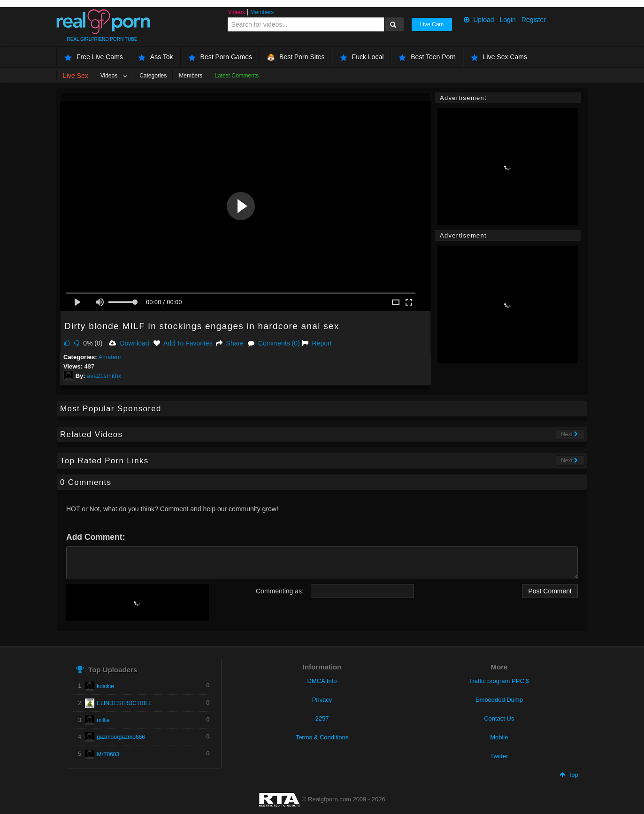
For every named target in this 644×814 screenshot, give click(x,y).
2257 (322, 718)
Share (230, 343)
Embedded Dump (499, 700)
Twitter (499, 756)
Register (534, 20)
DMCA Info (322, 681)
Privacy (322, 700)
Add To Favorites (183, 343)
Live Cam (432, 24)
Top (569, 775)
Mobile (499, 737)
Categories (153, 76)
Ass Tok (156, 57)
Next (570, 434)
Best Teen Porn (427, 57)
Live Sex (76, 76)
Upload (479, 20)
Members (262, 12)
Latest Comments (237, 76)
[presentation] (138, 602)
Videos (236, 12)
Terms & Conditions (322, 737)
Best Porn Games (220, 57)
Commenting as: (280, 591)
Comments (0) (274, 343)
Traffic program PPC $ (499, 681)
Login (508, 20)
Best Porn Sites (296, 57)
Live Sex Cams (499, 57)
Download (129, 343)
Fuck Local (362, 57)
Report (317, 343)
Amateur (110, 357)
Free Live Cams (94, 57)
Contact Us (499, 718)
